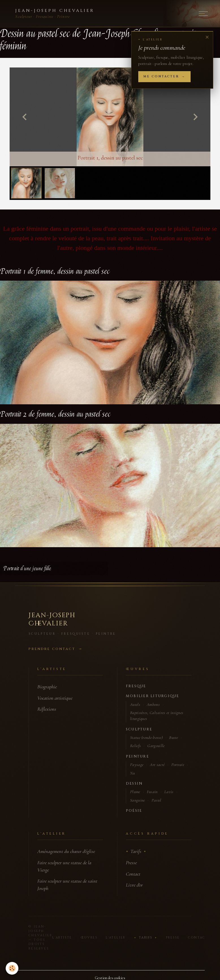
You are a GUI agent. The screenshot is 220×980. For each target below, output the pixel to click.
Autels (135, 704)
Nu (133, 773)
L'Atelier (116, 938)
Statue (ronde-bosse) (146, 737)
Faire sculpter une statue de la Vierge (64, 866)
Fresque (136, 686)
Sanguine (137, 800)
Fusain (152, 792)
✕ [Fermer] (207, 37)
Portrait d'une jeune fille (27, 568)
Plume (135, 792)
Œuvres (89, 938)
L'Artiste (62, 938)
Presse (131, 863)
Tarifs (136, 851)
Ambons (153, 704)
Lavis (169, 792)
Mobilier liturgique (153, 696)
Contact (133, 874)
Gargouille (156, 746)
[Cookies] (12, 968)
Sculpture (139, 729)
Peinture (137, 757)
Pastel (157, 800)
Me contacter (161, 77)
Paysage (137, 765)
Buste (173, 737)
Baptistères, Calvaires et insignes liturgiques (157, 716)
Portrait (178, 765)
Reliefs (135, 746)
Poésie (134, 811)
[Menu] (203, 14)
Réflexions (47, 709)
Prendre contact (52, 649)
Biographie (47, 687)
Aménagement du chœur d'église (66, 851)
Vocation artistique (55, 698)
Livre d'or (134, 885)
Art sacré (157, 765)
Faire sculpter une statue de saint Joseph (67, 885)
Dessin (134, 784)
